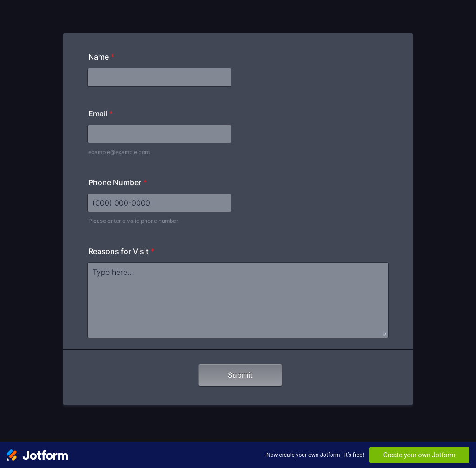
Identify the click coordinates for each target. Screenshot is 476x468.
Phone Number (118, 182)
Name (101, 57)
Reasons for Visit (121, 251)
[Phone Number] (159, 203)
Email (101, 114)
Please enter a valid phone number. (134, 221)
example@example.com (119, 152)
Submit (240, 375)
